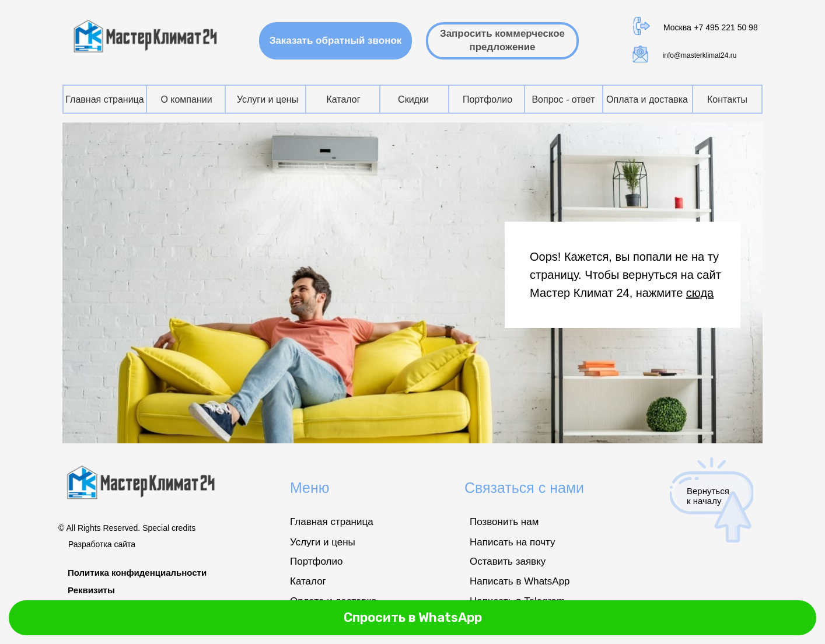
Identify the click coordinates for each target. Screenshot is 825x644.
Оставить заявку (508, 561)
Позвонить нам (504, 522)
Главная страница (104, 99)
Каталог (343, 99)
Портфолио (487, 99)
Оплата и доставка (647, 99)
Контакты (727, 99)
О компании (186, 99)
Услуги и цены (268, 99)
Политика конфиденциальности (137, 573)
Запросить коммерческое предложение (502, 40)
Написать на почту (513, 542)
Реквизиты (91, 590)
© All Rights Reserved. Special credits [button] (127, 528)
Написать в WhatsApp (520, 581)
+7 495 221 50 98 (726, 27)
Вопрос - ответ (563, 99)
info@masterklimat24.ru (700, 55)
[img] (147, 36)
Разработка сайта (102, 544)
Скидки (413, 99)
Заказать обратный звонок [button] (341, 40)
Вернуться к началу (708, 496)
